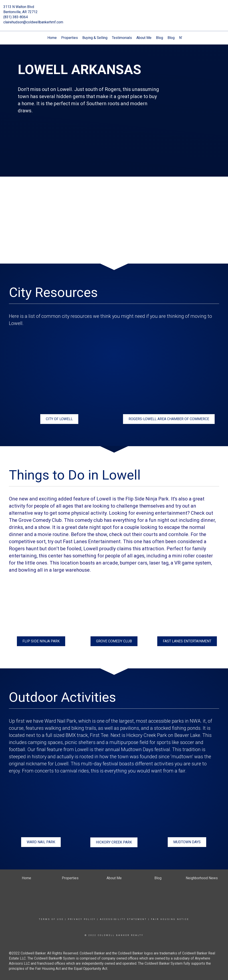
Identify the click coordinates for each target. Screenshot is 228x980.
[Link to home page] (114, 10)
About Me (144, 38)
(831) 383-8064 (16, 17)
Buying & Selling (95, 38)
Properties (70, 38)
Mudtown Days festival (145, 749)
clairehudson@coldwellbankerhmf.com (33, 22)
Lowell (82, 749)
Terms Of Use (51, 919)
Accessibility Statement (123, 919)
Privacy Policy (82, 919)
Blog (159, 38)
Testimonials (122, 38)
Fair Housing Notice (170, 919)
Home (52, 38)
